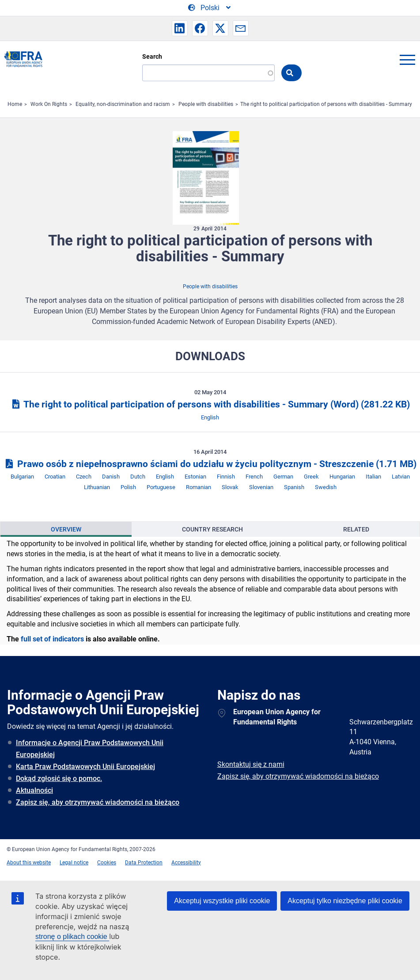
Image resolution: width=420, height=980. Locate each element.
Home (15, 104)
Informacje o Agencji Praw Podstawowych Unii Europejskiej (90, 749)
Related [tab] (356, 529)
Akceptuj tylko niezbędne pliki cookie (345, 901)
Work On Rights (49, 104)
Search (152, 57)
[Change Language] (210, 8)
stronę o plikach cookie (72, 937)
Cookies (107, 863)
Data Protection (144, 863)
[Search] (208, 73)
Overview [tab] (66, 529)
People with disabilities (206, 104)
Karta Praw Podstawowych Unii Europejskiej (85, 767)
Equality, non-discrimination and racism (123, 104)
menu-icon (407, 60)
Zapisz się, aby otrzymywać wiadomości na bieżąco (98, 802)
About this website (29, 863)
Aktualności (34, 790)
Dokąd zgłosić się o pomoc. (59, 778)
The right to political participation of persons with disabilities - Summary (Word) (210, 404)
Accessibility (186, 863)
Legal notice (74, 863)
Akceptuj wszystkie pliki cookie (222, 901)
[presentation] (66, 529)
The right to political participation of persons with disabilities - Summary (326, 104)
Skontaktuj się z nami (251, 764)
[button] (180, 28)
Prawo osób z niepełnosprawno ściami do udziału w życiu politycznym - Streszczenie (210, 464)
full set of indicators (52, 639)
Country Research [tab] (212, 529)
